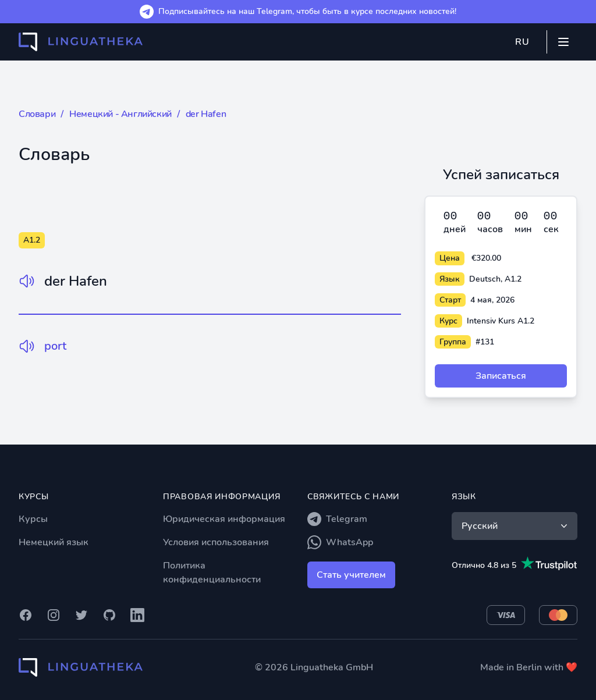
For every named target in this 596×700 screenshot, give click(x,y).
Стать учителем (351, 575)
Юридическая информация (224, 519)
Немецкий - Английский (120, 114)
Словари (37, 114)
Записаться (501, 376)
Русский (516, 526)
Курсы (33, 519)
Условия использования (216, 542)
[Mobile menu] (563, 42)
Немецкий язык (54, 542)
